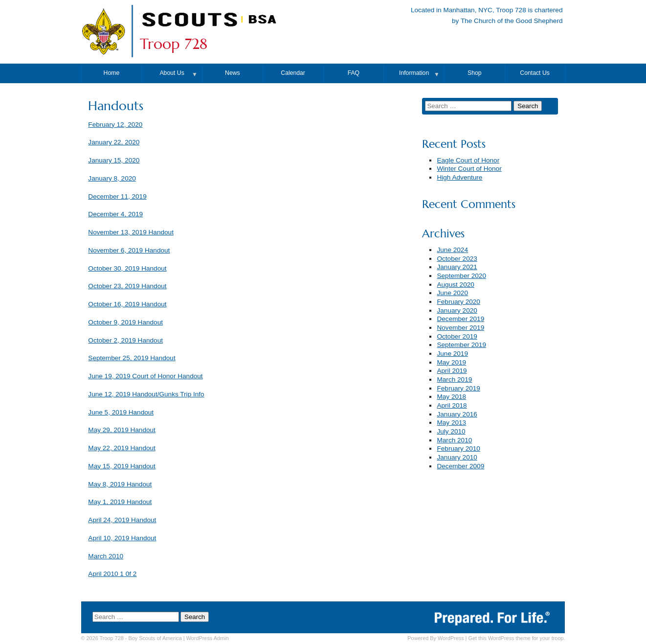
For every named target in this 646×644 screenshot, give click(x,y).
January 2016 (457, 414)
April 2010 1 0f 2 (112, 574)
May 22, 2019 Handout (122, 448)
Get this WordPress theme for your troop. (516, 638)
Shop (475, 73)
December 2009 (460, 466)
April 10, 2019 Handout (122, 538)
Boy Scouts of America (155, 638)
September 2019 (461, 345)
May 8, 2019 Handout (120, 484)
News (233, 73)
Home (112, 73)
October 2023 (457, 259)
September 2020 (461, 276)
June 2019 (452, 354)
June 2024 (452, 250)
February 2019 (458, 388)
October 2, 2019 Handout (125, 340)
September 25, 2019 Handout (132, 358)
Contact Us (535, 73)
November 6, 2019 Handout (129, 250)
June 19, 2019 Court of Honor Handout (145, 376)
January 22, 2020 (114, 142)
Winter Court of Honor (469, 169)
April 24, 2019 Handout (122, 520)
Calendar (293, 73)
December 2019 (460, 319)
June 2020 (452, 293)
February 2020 (458, 302)
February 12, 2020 (115, 125)
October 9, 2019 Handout (125, 322)
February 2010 (458, 448)
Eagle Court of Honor (468, 160)
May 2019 (451, 362)
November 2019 (460, 328)
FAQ (354, 73)
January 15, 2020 (114, 160)
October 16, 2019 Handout (127, 304)
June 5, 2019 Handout (121, 412)
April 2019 (452, 371)
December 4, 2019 (115, 214)
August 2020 (455, 285)
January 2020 (457, 310)
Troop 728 (174, 44)
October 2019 (457, 336)
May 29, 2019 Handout (122, 430)
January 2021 (457, 267)
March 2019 (454, 379)
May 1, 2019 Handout (120, 502)
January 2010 (457, 457)
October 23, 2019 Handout (127, 286)
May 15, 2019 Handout (122, 466)
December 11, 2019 (117, 196)
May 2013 (451, 423)
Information (414, 73)
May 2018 (451, 397)
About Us (172, 73)
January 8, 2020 (112, 178)
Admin (208, 638)
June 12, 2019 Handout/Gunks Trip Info (146, 394)
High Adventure (459, 177)
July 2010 (451, 431)
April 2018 (452, 405)
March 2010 (106, 556)
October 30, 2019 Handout (127, 268)
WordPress (451, 638)
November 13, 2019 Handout (131, 232)
